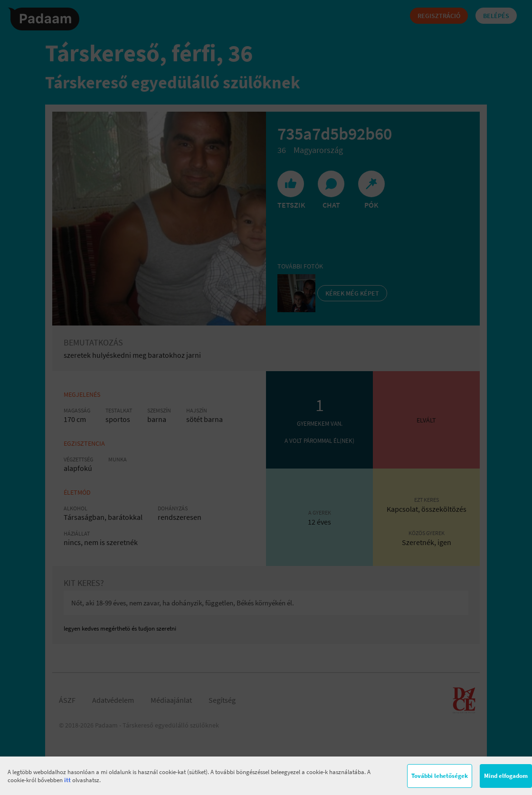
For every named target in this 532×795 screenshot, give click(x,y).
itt (67, 780)
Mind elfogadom (506, 776)
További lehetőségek (440, 776)
